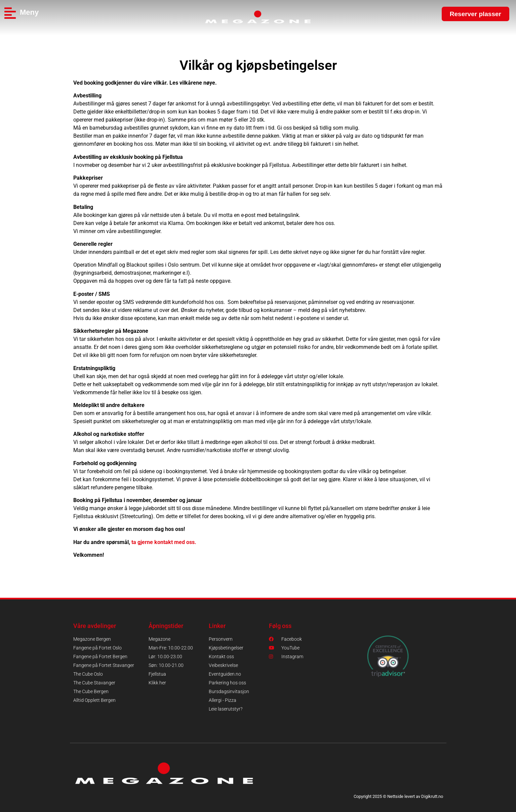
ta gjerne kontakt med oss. (164, 542)
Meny (29, 12)
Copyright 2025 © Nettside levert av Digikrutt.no (398, 796)
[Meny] (10, 13)
